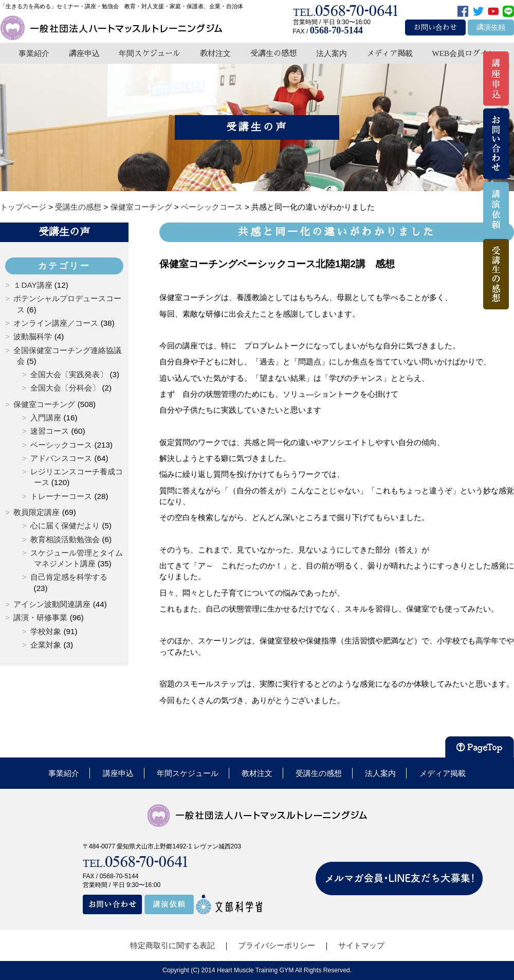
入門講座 (46, 418)
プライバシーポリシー (277, 945)
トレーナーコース (61, 496)
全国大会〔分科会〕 (65, 388)
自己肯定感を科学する (69, 577)
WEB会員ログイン (464, 53)
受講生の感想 (273, 53)
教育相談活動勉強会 (65, 539)
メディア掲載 (390, 53)
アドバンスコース (61, 458)
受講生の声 (64, 232)
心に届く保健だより (65, 525)
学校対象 (46, 631)
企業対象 (46, 645)
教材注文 (215, 53)
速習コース (50, 431)
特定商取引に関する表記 (172, 945)
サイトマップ (361, 945)
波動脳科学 (33, 336)
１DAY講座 (33, 285)
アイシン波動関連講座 (52, 604)
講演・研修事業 (40, 617)
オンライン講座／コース (56, 323)
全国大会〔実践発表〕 (69, 374)
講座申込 (84, 53)
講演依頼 (491, 27)
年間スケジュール (150, 53)
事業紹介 (34, 53)
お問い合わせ (435, 27)
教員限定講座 (36, 512)
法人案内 (332, 53)
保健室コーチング (44, 404)
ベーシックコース (61, 445)
